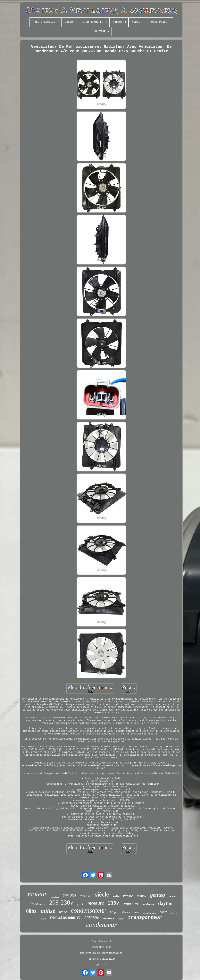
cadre (164, 912)
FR (105, 965)
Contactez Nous (101, 947)
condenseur (101, 925)
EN (98, 965)
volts (116, 896)
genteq (157, 895)
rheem (174, 913)
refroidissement (149, 913)
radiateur (125, 912)
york (80, 905)
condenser (148, 904)
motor (172, 896)
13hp (43, 919)
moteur (37, 894)
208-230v (61, 902)
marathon (55, 897)
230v (113, 903)
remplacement (65, 918)
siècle (102, 894)
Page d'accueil (101, 941)
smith (121, 919)
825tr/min (85, 896)
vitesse (128, 896)
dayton (165, 903)
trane (63, 912)
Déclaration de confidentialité (101, 953)
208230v (91, 918)
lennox (141, 896)
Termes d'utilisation (101, 959)
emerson (130, 903)
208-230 (69, 896)
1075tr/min (38, 904)
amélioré (108, 918)
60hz (31, 911)
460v (136, 913)
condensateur (88, 910)
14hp (113, 912)
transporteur (145, 918)
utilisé (48, 911)
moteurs (96, 903)
